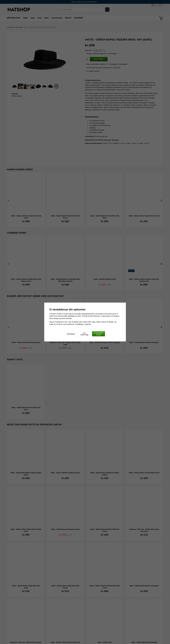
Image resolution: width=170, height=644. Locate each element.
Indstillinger (71, 334)
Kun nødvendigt (84, 334)
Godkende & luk (98, 334)
